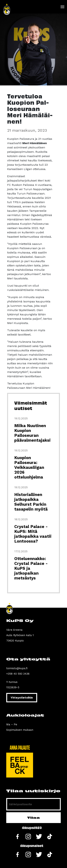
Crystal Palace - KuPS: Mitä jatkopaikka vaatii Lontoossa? (33, 534)
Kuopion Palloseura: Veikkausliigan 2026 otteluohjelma (29, 467)
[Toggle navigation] (62, 7)
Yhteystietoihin (22, 698)
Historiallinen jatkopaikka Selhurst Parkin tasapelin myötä (31, 502)
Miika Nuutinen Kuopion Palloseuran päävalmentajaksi (32, 433)
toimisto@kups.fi (17, 668)
